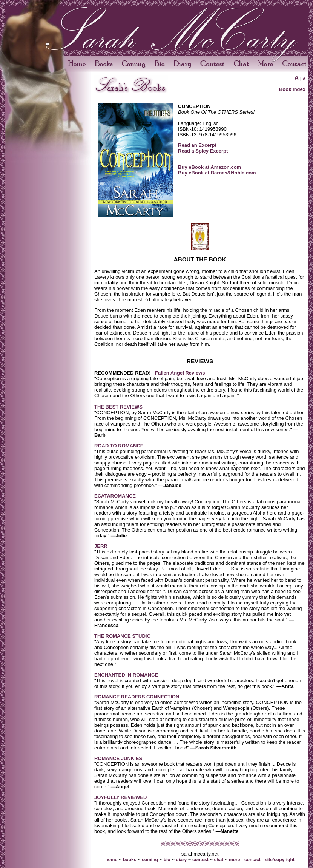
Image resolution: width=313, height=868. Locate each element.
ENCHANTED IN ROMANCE (126, 675)
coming (150, 860)
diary (181, 860)
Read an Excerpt (197, 145)
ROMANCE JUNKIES (118, 758)
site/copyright (280, 860)
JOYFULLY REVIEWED (120, 797)
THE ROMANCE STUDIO (123, 636)
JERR (101, 546)
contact (252, 860)
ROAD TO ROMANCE (119, 446)
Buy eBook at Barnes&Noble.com (217, 173)
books (130, 860)
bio (167, 860)
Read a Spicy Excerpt (203, 151)
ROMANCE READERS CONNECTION (137, 697)
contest (200, 860)
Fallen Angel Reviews (179, 373)
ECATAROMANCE (115, 496)
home (111, 860)
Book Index (292, 89)
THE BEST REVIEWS (118, 407)
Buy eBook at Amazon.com (209, 167)
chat (219, 860)
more (234, 860)
